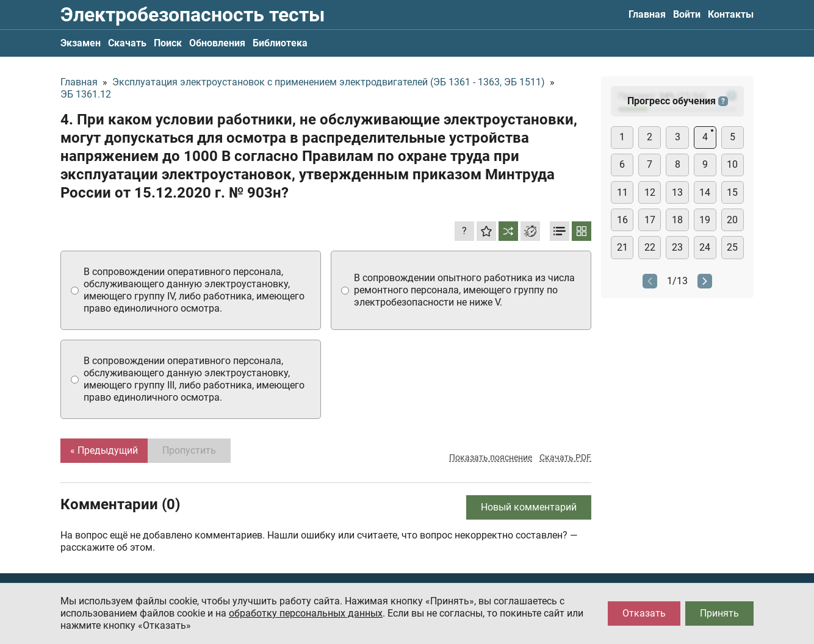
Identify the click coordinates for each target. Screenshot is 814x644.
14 (705, 192)
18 (677, 220)
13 (677, 192)
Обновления (217, 43)
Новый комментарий (529, 507)
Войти (687, 14)
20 (732, 220)
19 (705, 220)
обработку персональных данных (306, 613)
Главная (647, 14)
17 (650, 220)
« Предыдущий (104, 450)
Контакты (731, 14)
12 (650, 192)
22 (650, 247)
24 (705, 247)
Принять (719, 613)
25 (732, 247)
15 (732, 192)
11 (622, 192)
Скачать (127, 43)
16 (622, 220)
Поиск (168, 43)
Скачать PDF (565, 457)
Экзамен (81, 43)
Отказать (644, 613)
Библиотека (280, 43)
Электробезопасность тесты (193, 15)
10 (732, 164)
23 (677, 247)
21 (622, 247)
